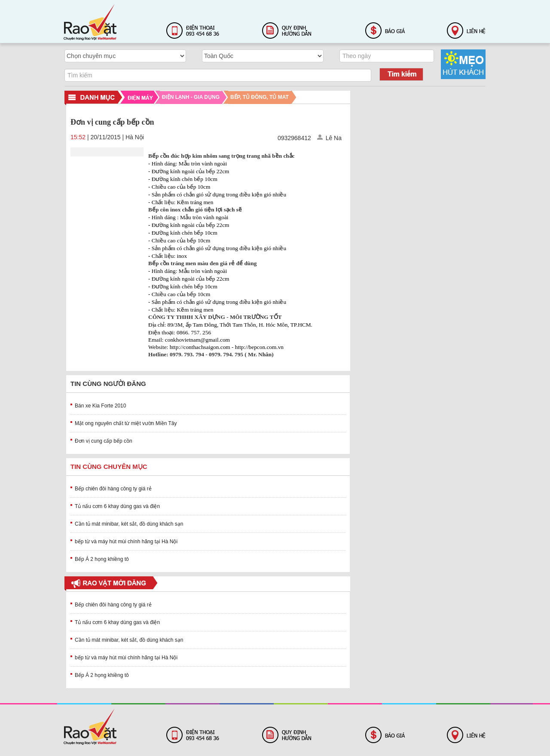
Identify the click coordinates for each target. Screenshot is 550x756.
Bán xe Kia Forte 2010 (100, 406)
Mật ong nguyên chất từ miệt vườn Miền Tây (126, 423)
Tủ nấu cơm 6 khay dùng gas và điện (117, 506)
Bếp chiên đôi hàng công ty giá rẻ (113, 489)
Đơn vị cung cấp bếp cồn (104, 441)
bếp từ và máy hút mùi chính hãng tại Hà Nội (126, 542)
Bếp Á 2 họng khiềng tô (102, 559)
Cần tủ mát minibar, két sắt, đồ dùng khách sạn (129, 524)
